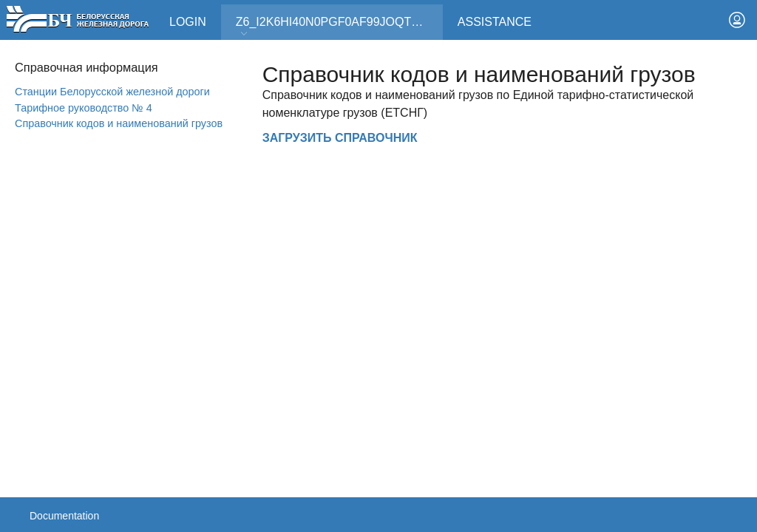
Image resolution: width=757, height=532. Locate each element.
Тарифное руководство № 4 (84, 108)
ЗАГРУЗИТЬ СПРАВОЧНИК (340, 138)
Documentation (64, 516)
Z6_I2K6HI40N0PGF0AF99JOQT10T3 (337, 27)
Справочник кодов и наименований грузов (119, 123)
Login (188, 22)
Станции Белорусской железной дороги (112, 92)
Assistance (495, 22)
